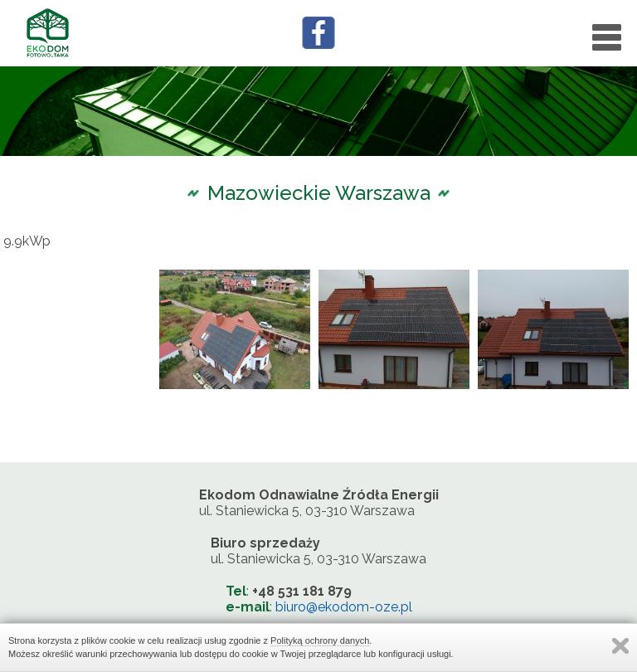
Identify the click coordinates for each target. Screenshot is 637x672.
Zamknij (620, 646)
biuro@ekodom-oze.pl (344, 607)
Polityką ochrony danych (320, 640)
